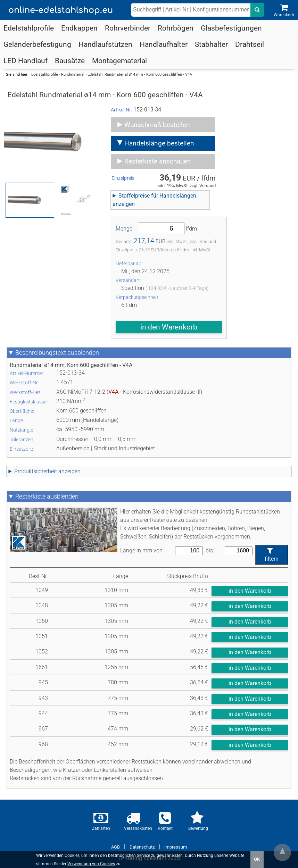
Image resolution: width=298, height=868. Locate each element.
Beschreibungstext (57, 353)
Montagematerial (119, 61)
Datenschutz (142, 847)
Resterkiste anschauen (158, 161)
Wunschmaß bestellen (157, 125)
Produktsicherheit (47, 471)
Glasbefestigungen (231, 28)
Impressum (176, 847)
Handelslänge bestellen (159, 143)
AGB (115, 847)
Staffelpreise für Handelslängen (154, 200)
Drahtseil (250, 44)
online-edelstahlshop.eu (61, 10)
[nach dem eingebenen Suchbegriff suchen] (257, 10)
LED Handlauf (26, 61)
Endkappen (79, 28)
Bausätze (70, 61)
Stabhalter (211, 44)
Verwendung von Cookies (91, 864)
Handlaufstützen (105, 44)
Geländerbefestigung (37, 44)
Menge (124, 229)
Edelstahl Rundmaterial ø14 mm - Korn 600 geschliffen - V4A (140, 74)
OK (257, 859)
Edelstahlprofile (29, 28)
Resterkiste (47, 496)
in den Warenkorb (169, 327)
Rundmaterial (73, 74)
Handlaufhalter (164, 44)
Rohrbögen (176, 28)
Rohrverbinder (128, 28)
